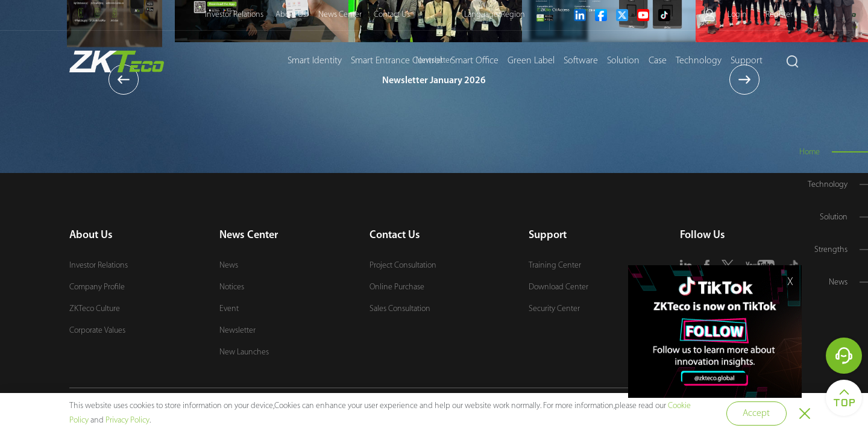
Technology (699, 61)
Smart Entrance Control (396, 61)
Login (737, 15)
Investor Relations (234, 15)
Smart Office (475, 61)
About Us (291, 15)
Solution (623, 61)
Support (747, 61)
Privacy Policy (127, 420)
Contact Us (392, 15)
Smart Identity (315, 61)
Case (658, 61)
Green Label (531, 61)
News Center (340, 15)
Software (581, 61)
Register (779, 15)
